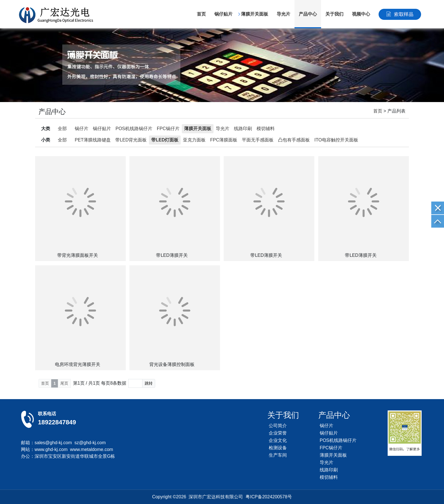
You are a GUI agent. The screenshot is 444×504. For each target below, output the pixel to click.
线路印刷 (243, 129)
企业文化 (278, 440)
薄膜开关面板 (255, 14)
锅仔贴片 (223, 14)
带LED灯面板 (165, 140)
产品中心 (308, 14)
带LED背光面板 (131, 140)
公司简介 (278, 426)
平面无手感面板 (258, 140)
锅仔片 (82, 129)
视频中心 (361, 14)
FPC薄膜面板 (224, 140)
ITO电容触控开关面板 (336, 140)
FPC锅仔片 (168, 129)
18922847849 (57, 422)
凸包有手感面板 (294, 140)
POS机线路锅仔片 (134, 129)
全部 (62, 129)
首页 (201, 14)
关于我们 (334, 14)
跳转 (149, 383)
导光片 (283, 14)
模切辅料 (266, 129)
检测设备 (278, 448)
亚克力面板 (194, 140)
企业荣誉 (278, 433)
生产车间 (278, 455)
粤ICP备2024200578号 (269, 497)
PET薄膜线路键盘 (93, 140)
